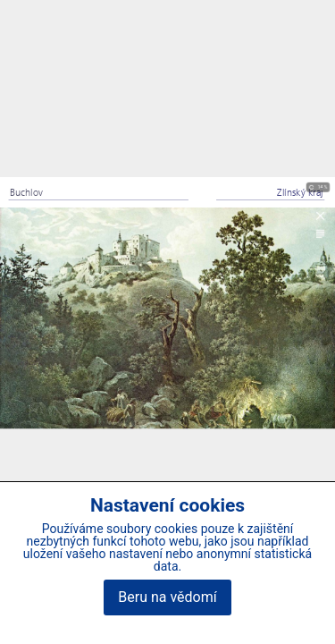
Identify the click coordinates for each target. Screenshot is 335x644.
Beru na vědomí (167, 597)
